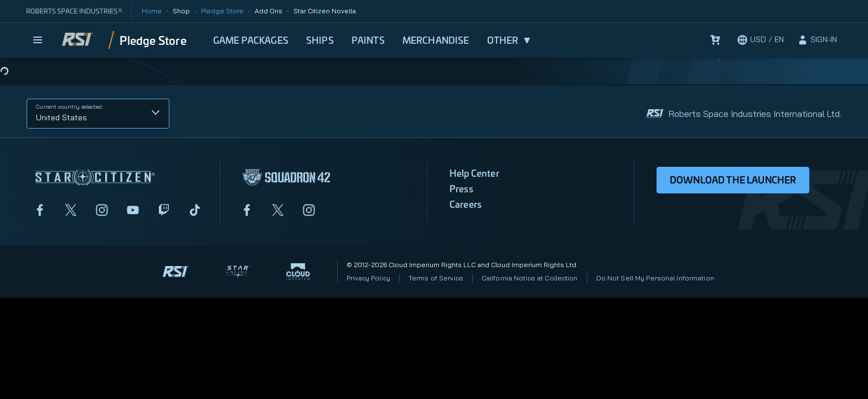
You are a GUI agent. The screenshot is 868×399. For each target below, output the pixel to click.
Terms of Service (436, 278)
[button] (98, 114)
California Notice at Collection (530, 278)
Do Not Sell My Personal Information (655, 278)
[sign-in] (817, 40)
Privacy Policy (368, 278)
